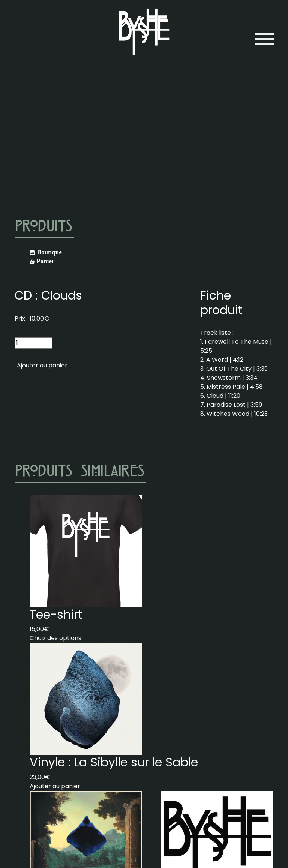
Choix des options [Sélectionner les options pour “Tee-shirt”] (55, 638)
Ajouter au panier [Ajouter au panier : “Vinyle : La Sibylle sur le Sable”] (55, 786)
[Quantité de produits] (34, 343)
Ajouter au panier (42, 365)
